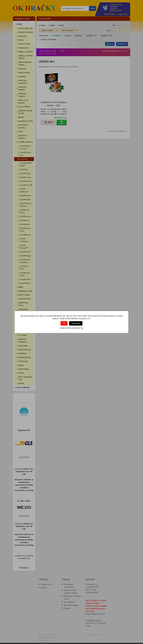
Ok (64, 323)
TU (82, 328)
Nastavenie (76, 323)
